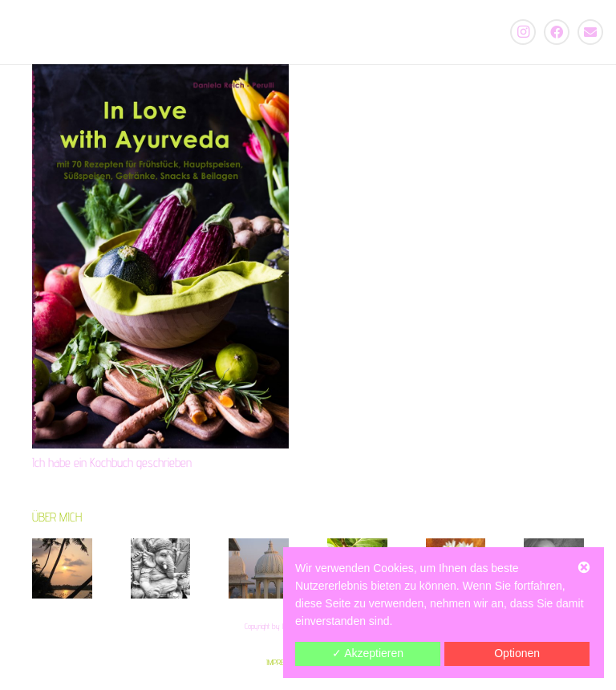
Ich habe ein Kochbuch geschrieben (112, 463)
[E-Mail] (590, 32)
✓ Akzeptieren (368, 653)
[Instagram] (523, 32)
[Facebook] (557, 32)
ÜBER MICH (57, 517)
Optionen (517, 653)
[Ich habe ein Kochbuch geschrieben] (160, 256)
